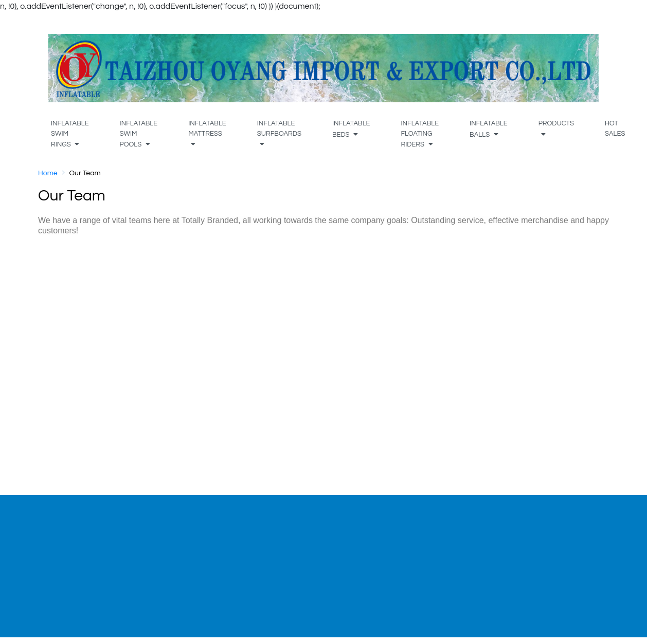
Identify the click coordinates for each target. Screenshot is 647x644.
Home (48, 173)
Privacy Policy (517, 530)
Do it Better (77, 567)
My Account (187, 543)
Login (175, 530)
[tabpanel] (105, 542)
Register (180, 555)
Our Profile (75, 530)
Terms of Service (522, 543)
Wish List (182, 567)
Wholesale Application (424, 555)
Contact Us (295, 567)
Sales (66, 555)
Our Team (74, 543)
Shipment (292, 555)
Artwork (289, 543)
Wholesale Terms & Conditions (418, 537)
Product (289, 530)
